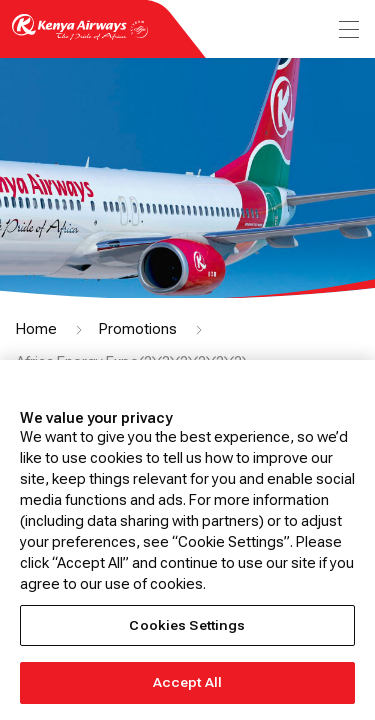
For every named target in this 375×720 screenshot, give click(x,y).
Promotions (138, 329)
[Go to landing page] (80, 38)
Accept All (187, 682)
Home (36, 329)
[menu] (347, 29)
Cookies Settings (187, 625)
